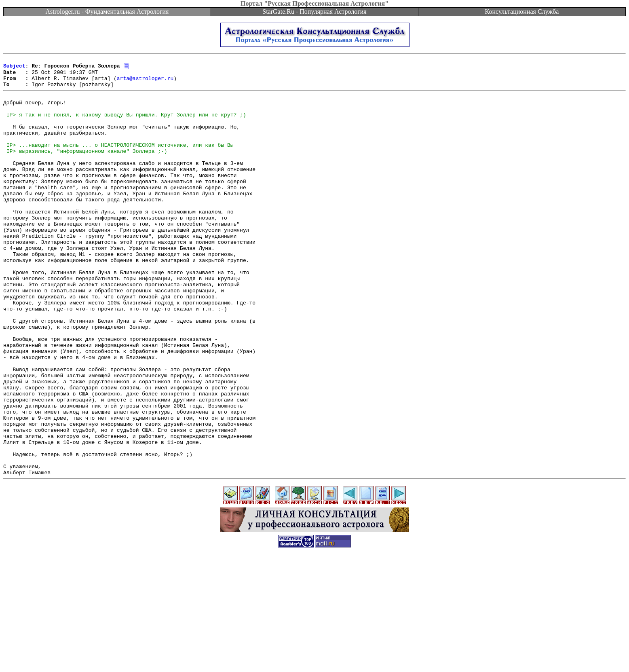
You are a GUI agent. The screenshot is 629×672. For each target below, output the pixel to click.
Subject (14, 68)
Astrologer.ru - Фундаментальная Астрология (107, 12)
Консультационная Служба (522, 12)
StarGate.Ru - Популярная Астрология (314, 12)
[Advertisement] (314, 654)
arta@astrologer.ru (145, 82)
